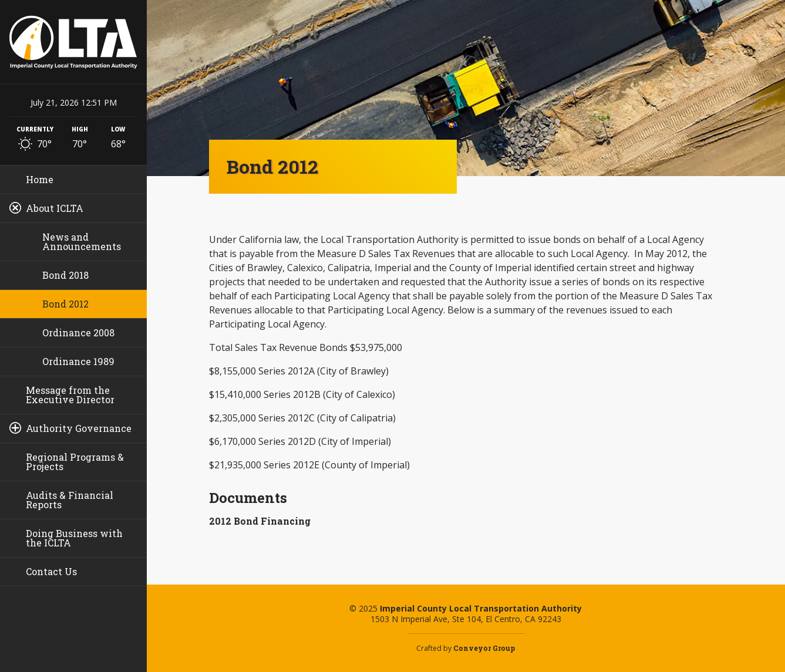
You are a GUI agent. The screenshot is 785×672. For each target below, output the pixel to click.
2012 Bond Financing (260, 521)
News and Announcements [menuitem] (82, 242)
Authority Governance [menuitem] (79, 428)
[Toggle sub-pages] (15, 208)
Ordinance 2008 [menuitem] (78, 332)
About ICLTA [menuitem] (55, 208)
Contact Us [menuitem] (51, 571)
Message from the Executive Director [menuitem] (70, 395)
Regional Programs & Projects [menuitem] (75, 462)
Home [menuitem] (40, 179)
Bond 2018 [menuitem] (65, 275)
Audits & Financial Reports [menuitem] (70, 500)
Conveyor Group (484, 648)
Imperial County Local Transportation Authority (73, 42)
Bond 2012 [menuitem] (65, 304)
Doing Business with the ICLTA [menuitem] (74, 538)
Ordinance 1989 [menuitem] (78, 361)
